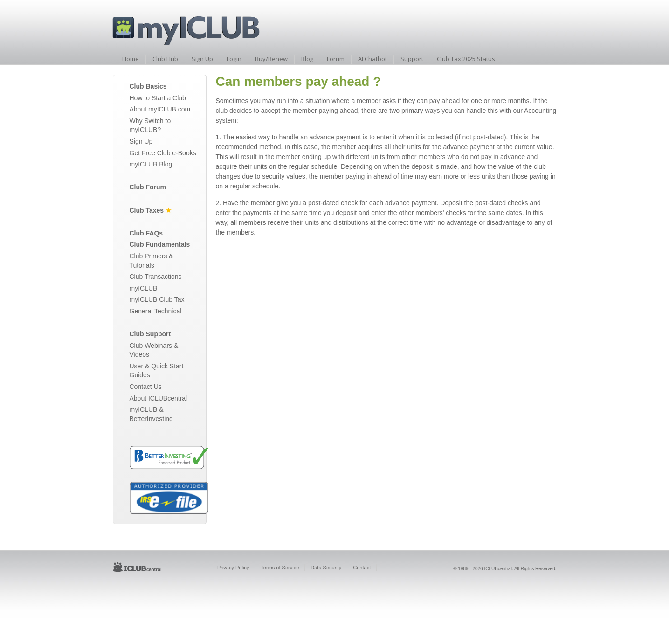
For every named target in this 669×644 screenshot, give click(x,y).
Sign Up (202, 59)
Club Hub (165, 59)
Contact (362, 568)
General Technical (156, 311)
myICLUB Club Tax (157, 299)
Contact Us (146, 387)
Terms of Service (280, 568)
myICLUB (144, 288)
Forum (336, 59)
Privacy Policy (233, 568)
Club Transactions (156, 277)
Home (131, 59)
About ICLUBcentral (159, 398)
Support (412, 59)
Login (234, 59)
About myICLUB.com (160, 109)
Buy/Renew (271, 59)
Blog (307, 59)
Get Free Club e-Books (163, 153)
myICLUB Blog (151, 164)
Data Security (326, 568)
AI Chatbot (372, 59)
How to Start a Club (158, 98)
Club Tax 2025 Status (466, 59)
